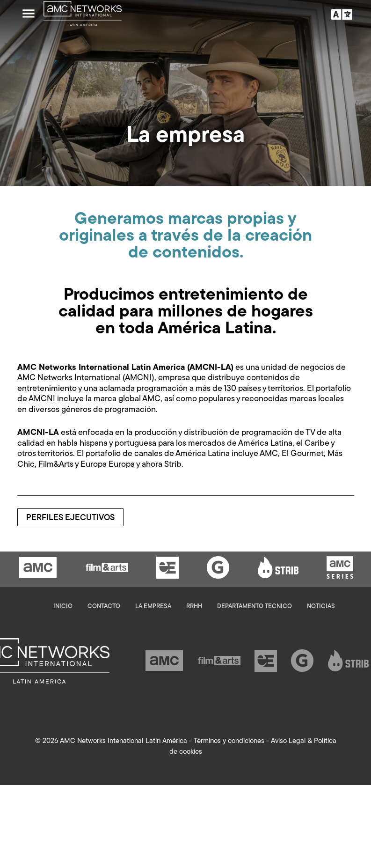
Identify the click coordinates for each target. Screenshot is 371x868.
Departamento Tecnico (255, 607)
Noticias (321, 607)
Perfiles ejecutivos (70, 518)
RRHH (194, 607)
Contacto (104, 607)
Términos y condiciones (229, 741)
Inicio (63, 607)
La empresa (153, 607)
